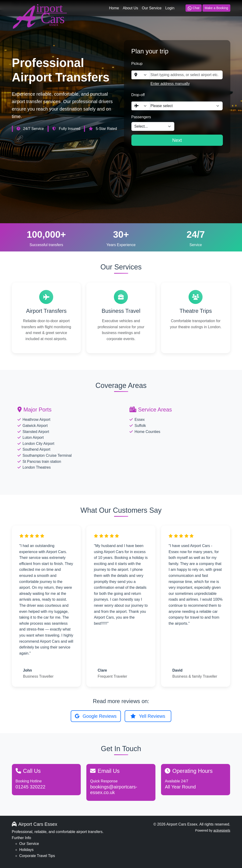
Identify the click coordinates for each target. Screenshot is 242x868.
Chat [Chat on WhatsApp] (193, 8)
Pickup (137, 64)
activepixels (222, 830)
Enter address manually (170, 84)
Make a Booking (216, 8)
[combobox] (141, 75)
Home (114, 8)
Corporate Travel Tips (37, 856)
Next (177, 140)
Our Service (152, 8)
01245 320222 (31, 787)
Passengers (141, 117)
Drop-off (138, 95)
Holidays (26, 850)
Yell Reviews (148, 716)
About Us (130, 8)
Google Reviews (96, 716)
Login (170, 8)
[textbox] (138, 75)
